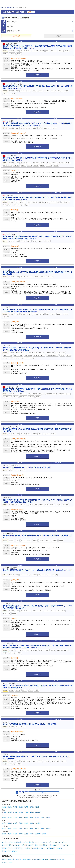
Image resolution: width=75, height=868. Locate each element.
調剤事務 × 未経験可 (28, 845)
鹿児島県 (38, 834)
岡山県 (15, 828)
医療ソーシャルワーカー (57, 859)
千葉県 (26, 812)
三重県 (4, 823)
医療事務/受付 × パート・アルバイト (59, 845)
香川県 (37, 828)
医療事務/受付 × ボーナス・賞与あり (13, 848)
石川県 (15, 818)
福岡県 (4, 834)
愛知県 (48, 818)
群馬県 (15, 812)
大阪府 (21, 823)
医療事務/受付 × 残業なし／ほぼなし (35, 848)
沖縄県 (44, 834)
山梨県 (26, 818)
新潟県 (4, 818)
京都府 (15, 823)
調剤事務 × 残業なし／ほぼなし (11, 845)
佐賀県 (10, 834)
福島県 (37, 807)
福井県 (21, 818)
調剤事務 (18, 859)
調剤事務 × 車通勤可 (41, 845)
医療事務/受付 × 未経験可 (55, 848)
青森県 (10, 807)
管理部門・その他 (7, 862)
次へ (44, 793)
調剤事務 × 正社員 (7, 842)
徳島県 (32, 828)
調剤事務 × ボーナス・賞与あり (58, 842)
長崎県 (15, 834)
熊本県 (21, 834)
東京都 (32, 812)
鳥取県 (4, 828)
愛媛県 (43, 828)
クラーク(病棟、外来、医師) (40, 859)
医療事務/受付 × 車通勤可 (9, 851)
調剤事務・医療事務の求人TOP (9, 7)
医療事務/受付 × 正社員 (21, 842)
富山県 (10, 818)
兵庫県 (26, 823)
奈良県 (32, 823)
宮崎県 (32, 834)
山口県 (26, 828)
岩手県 (15, 807)
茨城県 (4, 812)
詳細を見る (38, 75)
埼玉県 (21, 812)
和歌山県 (38, 823)
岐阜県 (37, 818)
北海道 (4, 807)
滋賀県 (10, 823)
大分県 (26, 834)
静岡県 (43, 818)
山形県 (32, 807)
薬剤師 (4, 859)
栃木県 (10, 812)
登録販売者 (11, 859)
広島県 (21, 828)
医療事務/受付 (27, 859)
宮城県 (21, 807)
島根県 (10, 828)
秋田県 (26, 807)
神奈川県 (38, 812)
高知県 (48, 828)
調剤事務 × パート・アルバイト (38, 842)
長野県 (32, 818)
